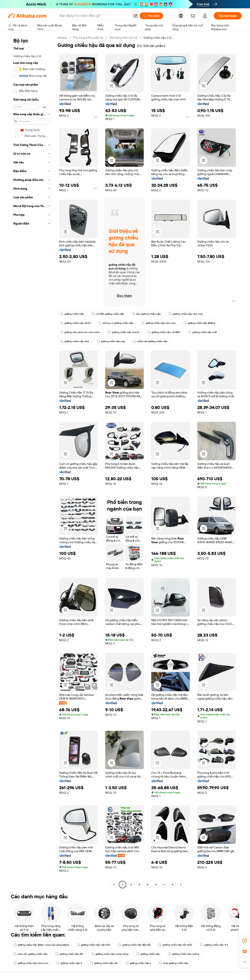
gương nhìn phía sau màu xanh (80, 332)
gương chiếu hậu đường (199, 323)
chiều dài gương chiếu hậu (150, 341)
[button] (135, 16)
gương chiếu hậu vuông (184, 954)
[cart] (194, 16)
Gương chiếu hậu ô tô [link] (157, 38)
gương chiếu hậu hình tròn (31, 963)
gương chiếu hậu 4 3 (214, 945)
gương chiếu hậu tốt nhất (175, 945)
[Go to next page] (181, 885)
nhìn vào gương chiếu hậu (31, 954)
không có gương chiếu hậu (116, 323)
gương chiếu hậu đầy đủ (134, 945)
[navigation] (32, 462)
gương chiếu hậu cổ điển (164, 332)
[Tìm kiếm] (151, 16)
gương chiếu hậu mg (111, 341)
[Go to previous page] (114, 885)
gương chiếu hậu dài (104, 963)
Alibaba (62, 38)
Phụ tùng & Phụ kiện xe (88, 38)
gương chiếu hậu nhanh (123, 332)
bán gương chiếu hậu (146, 314)
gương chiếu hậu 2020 (75, 323)
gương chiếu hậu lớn (69, 954)
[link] (245, 941)
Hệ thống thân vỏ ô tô (123, 38)
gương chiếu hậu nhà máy (186, 314)
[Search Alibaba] (95, 16)
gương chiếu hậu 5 (69, 963)
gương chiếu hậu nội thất (94, 945)
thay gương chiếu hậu (174, 963)
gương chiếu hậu (72, 314)
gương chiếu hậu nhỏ (75, 341)
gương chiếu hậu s (138, 963)
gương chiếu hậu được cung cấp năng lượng (41, 945)
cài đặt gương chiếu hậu (108, 314)
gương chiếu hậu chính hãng (110, 954)
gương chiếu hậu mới (202, 332)
